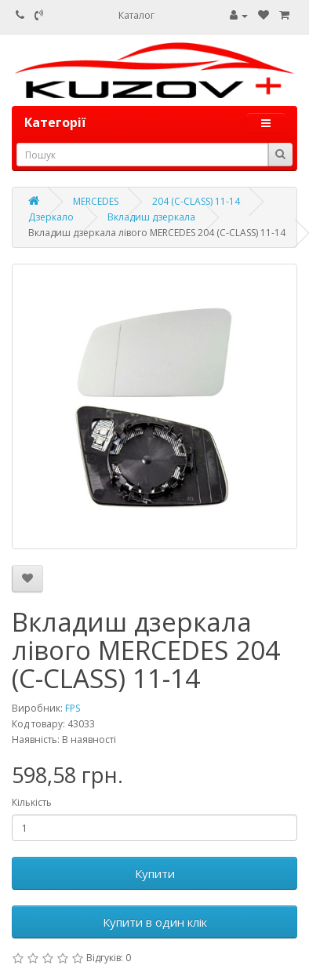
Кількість (32, 802)
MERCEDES (96, 201)
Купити (155, 873)
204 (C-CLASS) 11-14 (196, 201)
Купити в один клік (155, 922)
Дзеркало (51, 217)
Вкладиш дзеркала (151, 217)
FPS (73, 708)
